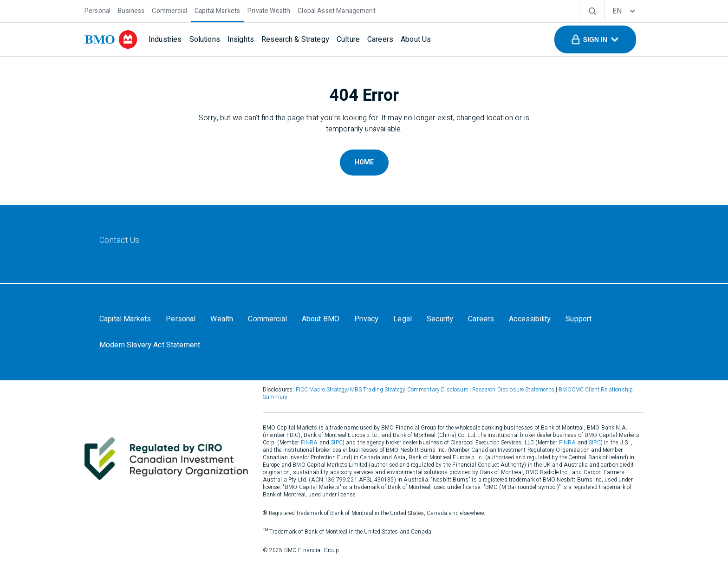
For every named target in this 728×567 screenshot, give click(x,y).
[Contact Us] (120, 241)
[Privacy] (366, 319)
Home (364, 162)
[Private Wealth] (269, 10)
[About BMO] (321, 319)
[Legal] (403, 319)
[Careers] (380, 39)
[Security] (440, 319)
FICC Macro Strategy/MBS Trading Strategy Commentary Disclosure (382, 390)
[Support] (578, 319)
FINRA (309, 443)
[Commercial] (169, 10)
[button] (595, 39)
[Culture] (348, 39)
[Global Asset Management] (336, 10)
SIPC (337, 443)
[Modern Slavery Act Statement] (150, 345)
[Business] (131, 10)
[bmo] (111, 39)
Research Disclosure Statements (513, 390)
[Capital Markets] (217, 10)
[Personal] (97, 10)
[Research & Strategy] (295, 39)
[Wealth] (222, 319)
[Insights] (241, 39)
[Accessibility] (530, 319)
